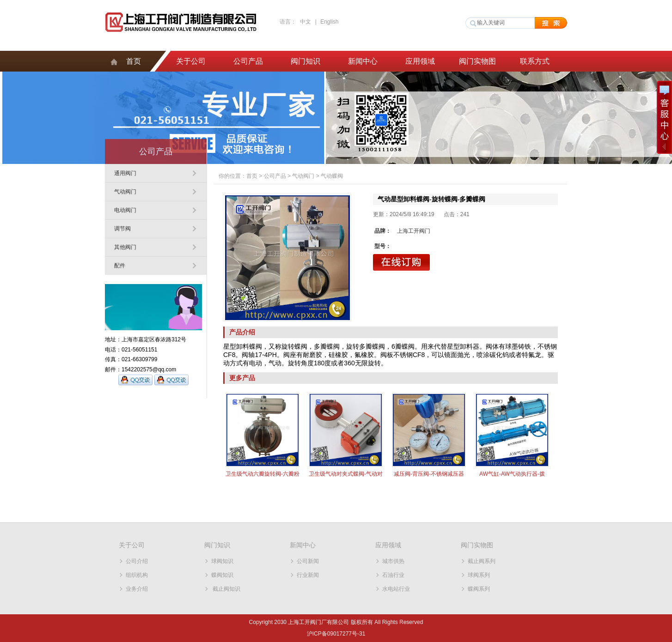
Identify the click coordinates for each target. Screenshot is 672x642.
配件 (120, 266)
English (329, 22)
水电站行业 (396, 589)
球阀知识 (222, 561)
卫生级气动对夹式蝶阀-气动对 (346, 474)
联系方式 (535, 61)
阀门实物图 (477, 61)
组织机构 (137, 575)
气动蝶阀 (332, 176)
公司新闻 (308, 561)
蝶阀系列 (479, 589)
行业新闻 (308, 575)
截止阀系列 (482, 561)
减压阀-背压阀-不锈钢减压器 (429, 474)
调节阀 (122, 229)
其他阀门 (125, 247)
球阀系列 (479, 575)
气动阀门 (125, 192)
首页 (134, 61)
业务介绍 (137, 589)
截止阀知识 (226, 589)
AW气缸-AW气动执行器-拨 (512, 474)
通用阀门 (125, 173)
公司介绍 (137, 561)
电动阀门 (125, 210)
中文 (305, 22)
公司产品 (248, 61)
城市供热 (393, 561)
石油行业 (393, 575)
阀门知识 (305, 61)
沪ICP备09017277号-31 (336, 634)
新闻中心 (363, 61)
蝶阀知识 (222, 575)
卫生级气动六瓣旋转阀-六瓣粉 (263, 474)
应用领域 (420, 61)
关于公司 (191, 61)
